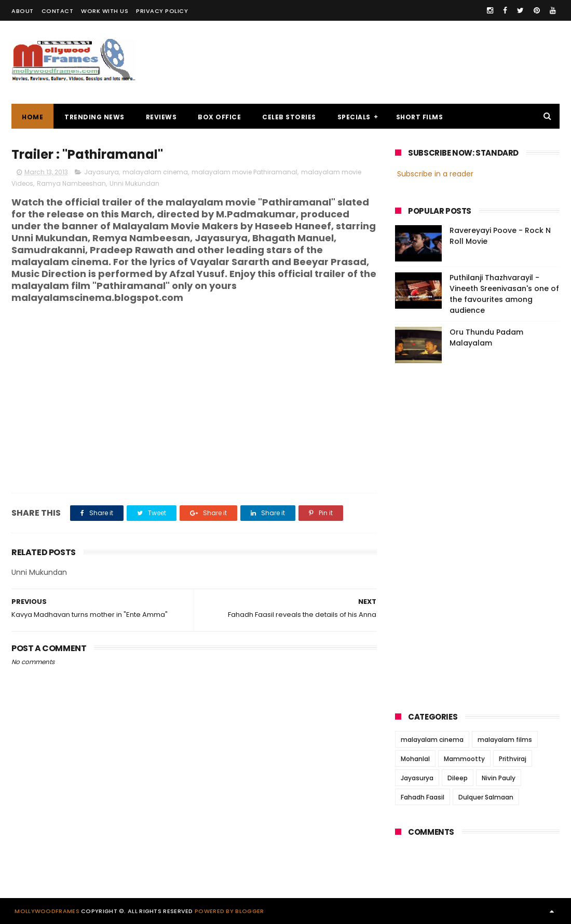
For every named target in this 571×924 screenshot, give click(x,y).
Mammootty (464, 759)
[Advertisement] (371, 62)
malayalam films (505, 740)
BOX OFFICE (219, 117)
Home (32, 117)
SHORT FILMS (420, 117)
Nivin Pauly (499, 778)
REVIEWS (161, 117)
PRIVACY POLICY (162, 11)
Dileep (458, 778)
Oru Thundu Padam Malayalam (486, 337)
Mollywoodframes (47, 911)
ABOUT (23, 11)
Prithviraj (513, 759)
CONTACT (58, 11)
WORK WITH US (105, 11)
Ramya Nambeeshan (71, 183)
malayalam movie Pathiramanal (244, 172)
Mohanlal (415, 759)
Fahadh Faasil (423, 797)
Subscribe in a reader (435, 174)
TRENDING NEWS (94, 117)
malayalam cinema (155, 172)
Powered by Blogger (229, 911)
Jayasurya (101, 172)
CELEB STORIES (289, 117)
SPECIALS (354, 117)
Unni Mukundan (134, 183)
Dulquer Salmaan (486, 797)
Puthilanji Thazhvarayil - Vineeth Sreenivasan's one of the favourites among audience (504, 294)
